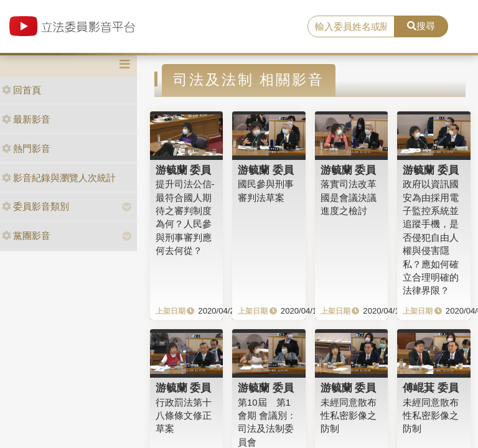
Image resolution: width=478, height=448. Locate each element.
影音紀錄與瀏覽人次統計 (59, 178)
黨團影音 (26, 236)
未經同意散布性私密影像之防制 (349, 416)
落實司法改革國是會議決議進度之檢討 (349, 197)
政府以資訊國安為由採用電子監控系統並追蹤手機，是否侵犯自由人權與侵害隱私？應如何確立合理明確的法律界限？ (431, 237)
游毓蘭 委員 (184, 170)
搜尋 (421, 26)
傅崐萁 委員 (431, 388)
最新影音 (26, 119)
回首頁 (21, 90)
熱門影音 (26, 148)
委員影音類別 (35, 206)
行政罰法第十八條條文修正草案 (184, 416)
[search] (351, 27)
